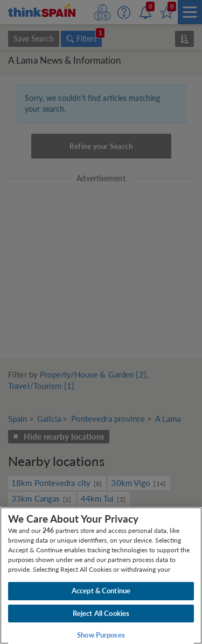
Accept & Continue (101, 591)
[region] (101, 576)
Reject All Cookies (101, 613)
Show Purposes (101, 635)
